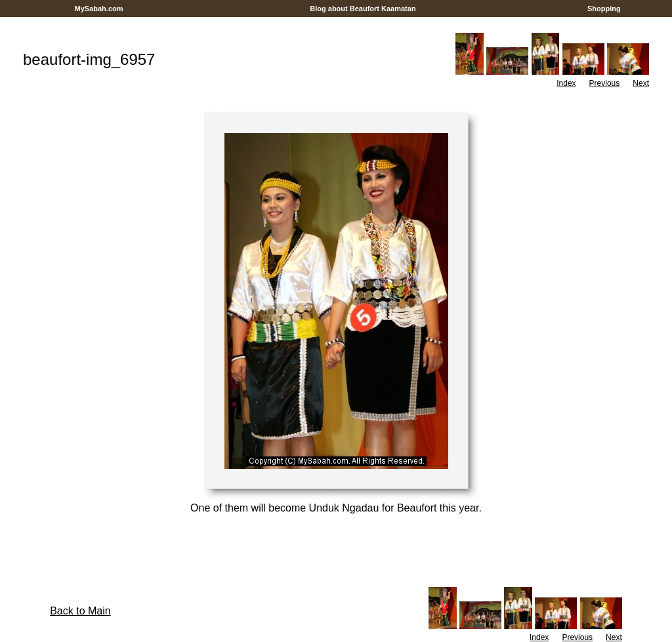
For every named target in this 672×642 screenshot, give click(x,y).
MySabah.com (98, 9)
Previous (605, 83)
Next (641, 83)
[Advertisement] (336, 22)
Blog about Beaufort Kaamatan (363, 9)
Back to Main (80, 611)
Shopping (604, 9)
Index (566, 83)
